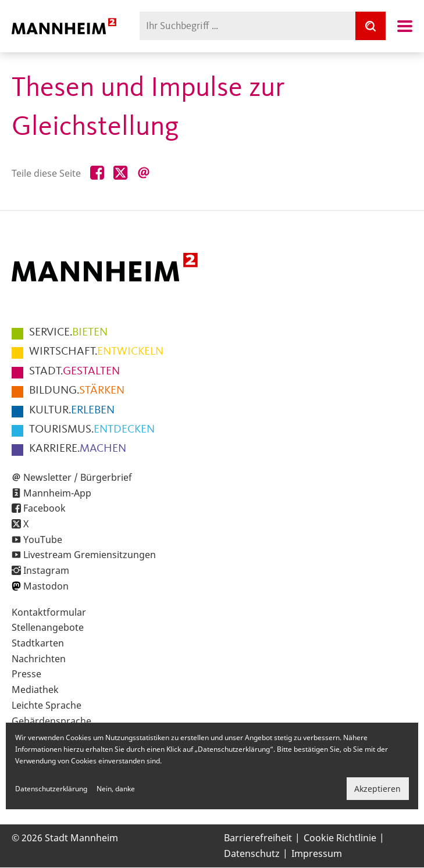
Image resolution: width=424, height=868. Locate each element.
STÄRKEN (77, 391)
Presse (26, 674)
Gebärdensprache (51, 721)
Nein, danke (116, 789)
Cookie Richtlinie (340, 838)
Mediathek (35, 690)
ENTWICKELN (96, 352)
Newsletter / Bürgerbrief (78, 477)
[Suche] (370, 26)
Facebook (44, 508)
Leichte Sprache (47, 705)
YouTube (43, 540)
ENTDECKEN (92, 430)
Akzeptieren (377, 789)
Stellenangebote (48, 627)
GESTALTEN (74, 372)
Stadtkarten (38, 643)
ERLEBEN (72, 410)
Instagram (46, 570)
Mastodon (46, 586)
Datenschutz (252, 853)
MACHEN (78, 449)
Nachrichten (39, 659)
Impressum (317, 853)
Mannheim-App (57, 493)
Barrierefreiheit (258, 838)
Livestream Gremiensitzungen (90, 555)
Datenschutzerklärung (51, 789)
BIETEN (68, 333)
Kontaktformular (49, 612)
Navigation (405, 26)
